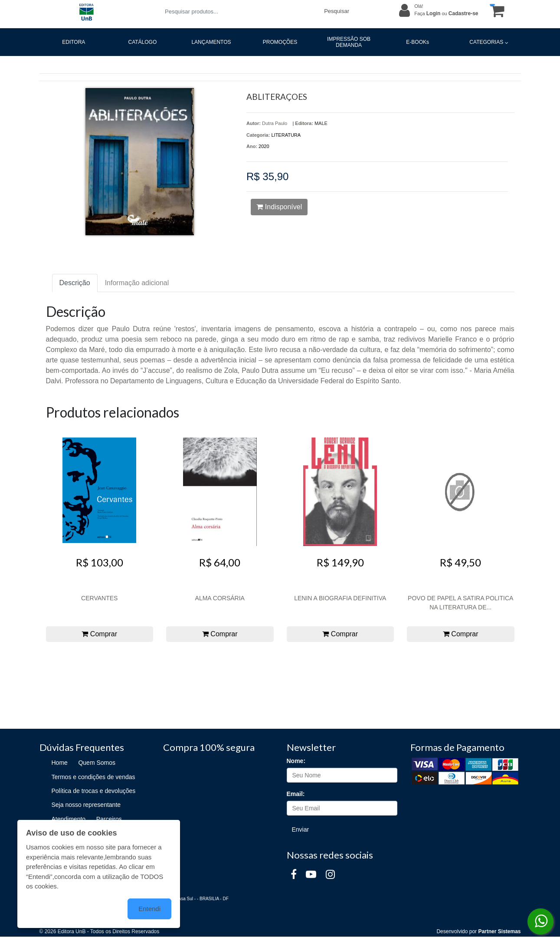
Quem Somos (97, 763)
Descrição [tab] (75, 283)
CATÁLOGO (142, 42)
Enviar (301, 829)
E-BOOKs (418, 42)
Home (60, 763)
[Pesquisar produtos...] (239, 12)
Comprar (99, 634)
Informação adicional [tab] (137, 283)
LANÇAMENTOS (211, 42)
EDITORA (74, 42)
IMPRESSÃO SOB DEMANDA (349, 42)
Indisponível (279, 207)
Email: (296, 794)
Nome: (296, 761)
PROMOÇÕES (280, 42)
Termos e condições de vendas (93, 777)
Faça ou (446, 13)
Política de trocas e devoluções (94, 791)
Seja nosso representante (86, 805)
